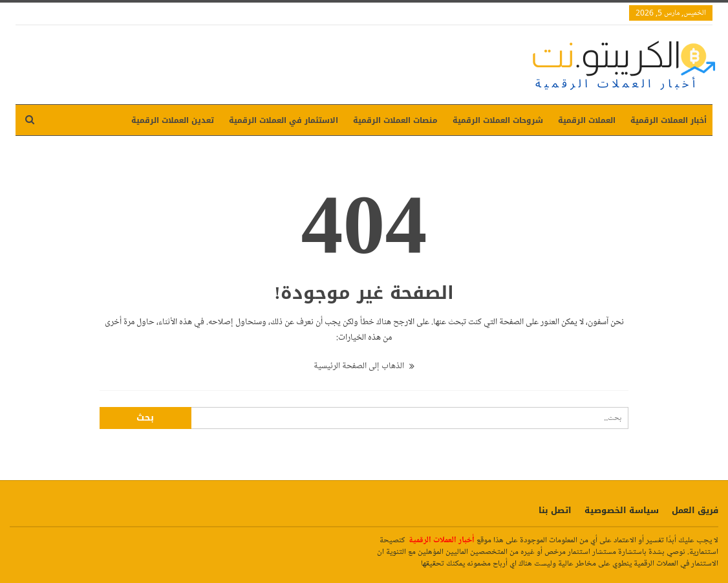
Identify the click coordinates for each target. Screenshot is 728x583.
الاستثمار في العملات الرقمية (284, 120)
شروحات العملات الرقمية (498, 120)
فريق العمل (695, 510)
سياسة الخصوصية (622, 510)
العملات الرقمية (587, 120)
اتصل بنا (555, 510)
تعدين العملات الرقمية (173, 120)
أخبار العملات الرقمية (669, 120)
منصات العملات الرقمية (395, 120)
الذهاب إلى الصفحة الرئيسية (364, 366)
